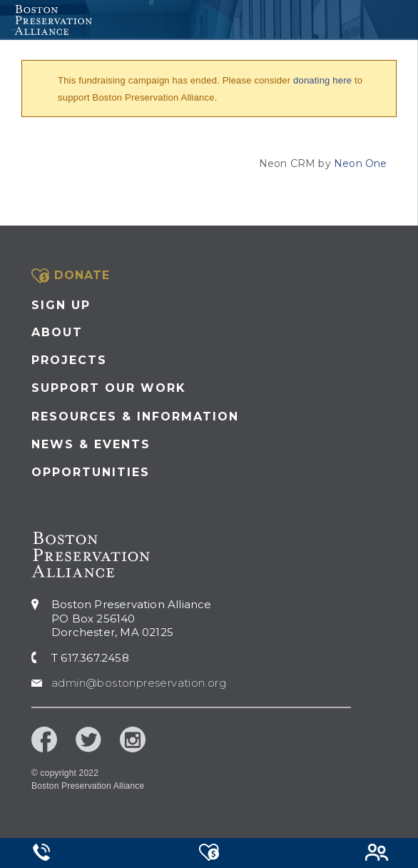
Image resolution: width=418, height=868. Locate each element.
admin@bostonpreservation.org (139, 683)
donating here (322, 80)
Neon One (361, 163)
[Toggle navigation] (402, 20)
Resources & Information (135, 417)
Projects (69, 360)
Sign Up (61, 305)
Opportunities (91, 472)
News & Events (91, 444)
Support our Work (109, 388)
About (57, 332)
